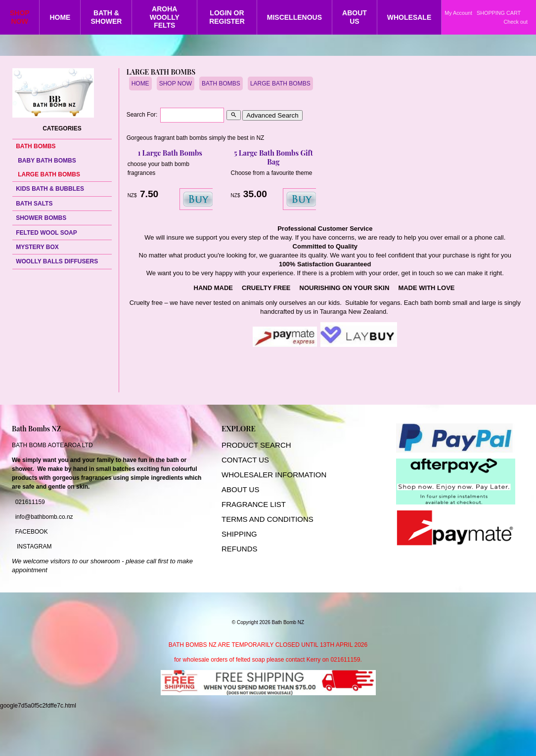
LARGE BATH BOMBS (49, 174)
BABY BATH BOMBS (47, 161)
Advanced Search (272, 115)
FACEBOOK (32, 532)
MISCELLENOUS (294, 17)
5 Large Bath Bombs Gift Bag (273, 157)
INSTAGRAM (34, 546)
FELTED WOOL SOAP (46, 233)
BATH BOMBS (36, 146)
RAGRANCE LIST (256, 504)
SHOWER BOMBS (41, 218)
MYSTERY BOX (37, 247)
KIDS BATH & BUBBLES (50, 189)
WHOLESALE (409, 17)
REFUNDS (240, 549)
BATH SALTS (34, 204)
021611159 (30, 502)
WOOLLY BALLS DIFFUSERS (57, 261)
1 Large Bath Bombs (170, 153)
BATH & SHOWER (106, 17)
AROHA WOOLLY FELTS (165, 17)
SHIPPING (239, 534)
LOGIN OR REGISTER (227, 17)
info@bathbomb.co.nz (44, 517)
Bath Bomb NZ (288, 622)
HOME (60, 17)
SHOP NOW (20, 17)
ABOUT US (355, 17)
